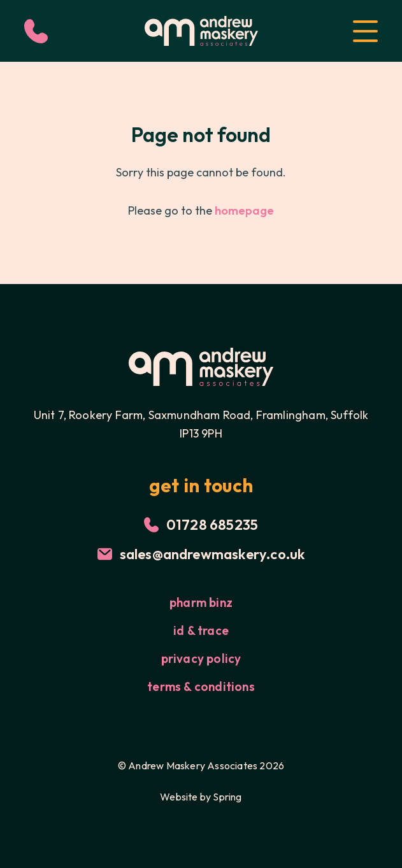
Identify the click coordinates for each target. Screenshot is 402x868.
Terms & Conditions (201, 687)
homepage (244, 210)
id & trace (201, 630)
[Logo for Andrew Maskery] (201, 31)
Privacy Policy (201, 658)
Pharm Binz (201, 602)
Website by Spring (201, 797)
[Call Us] (36, 31)
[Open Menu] (365, 31)
